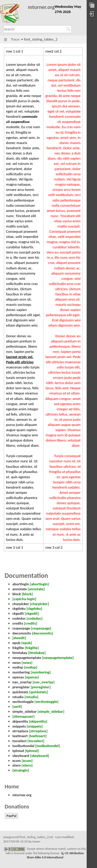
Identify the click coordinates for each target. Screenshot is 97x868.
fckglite (18, 648)
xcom (17, 761)
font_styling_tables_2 (41, 39)
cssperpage (21, 628)
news (17, 663)
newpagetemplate (27, 658)
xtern (17, 765)
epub (16, 643)
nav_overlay (22, 682)
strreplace (20, 731)
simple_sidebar (25, 711)
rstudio (18, 697)
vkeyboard (21, 756)
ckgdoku (19, 608)
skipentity (20, 721)
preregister (21, 687)
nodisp (18, 667)
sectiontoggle (23, 702)
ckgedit (18, 613)
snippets (19, 726)
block (17, 594)
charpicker (21, 604)
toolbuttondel (23, 746)
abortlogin (21, 584)
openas (18, 677)
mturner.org (41, 7)
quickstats (20, 692)
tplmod (18, 751)
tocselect (20, 741)
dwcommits (22, 633)
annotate (20, 589)
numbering (21, 672)
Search (69, 29)
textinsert (20, 736)
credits (18, 623)
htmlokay (20, 653)
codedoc (19, 618)
